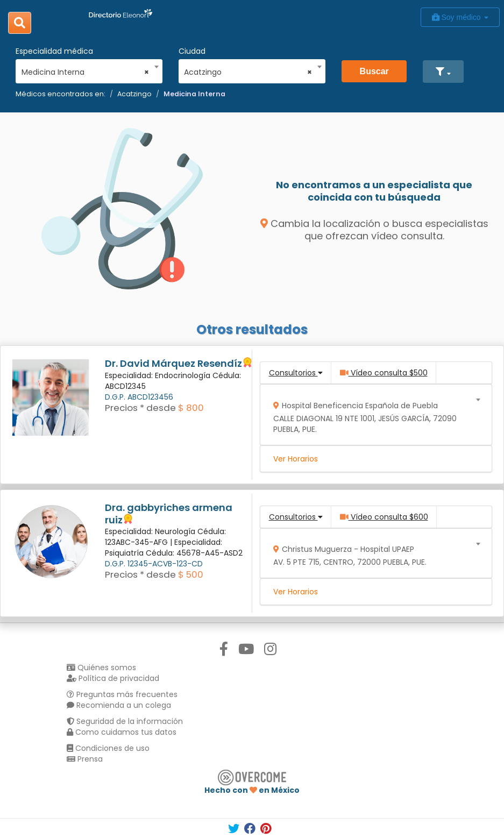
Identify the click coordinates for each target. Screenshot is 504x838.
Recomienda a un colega (119, 705)
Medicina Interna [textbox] (86, 72)
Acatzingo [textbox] (248, 72)
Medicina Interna (194, 94)
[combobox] (86, 69)
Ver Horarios (296, 459)
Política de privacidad (113, 678)
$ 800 (191, 408)
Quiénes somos (101, 667)
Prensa (85, 759)
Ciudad (192, 51)
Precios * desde (140, 408)
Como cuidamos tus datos (122, 732)
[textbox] (372, 415)
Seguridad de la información (125, 721)
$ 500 (191, 574)
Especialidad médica (54, 51)
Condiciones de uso (108, 748)
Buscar (374, 71)
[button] (443, 72)
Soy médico (460, 17)
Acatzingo (134, 94)
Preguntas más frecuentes (122, 694)
